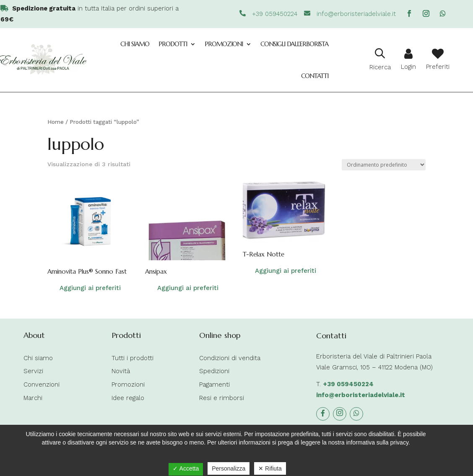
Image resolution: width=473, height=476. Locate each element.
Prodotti (173, 44)
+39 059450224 (348, 384)
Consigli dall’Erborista (294, 44)
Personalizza (229, 468)
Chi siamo (135, 44)
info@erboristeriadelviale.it (361, 395)
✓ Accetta (186, 468)
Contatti (315, 76)
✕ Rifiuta (270, 468)
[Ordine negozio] (384, 165)
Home (56, 122)
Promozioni (224, 44)
